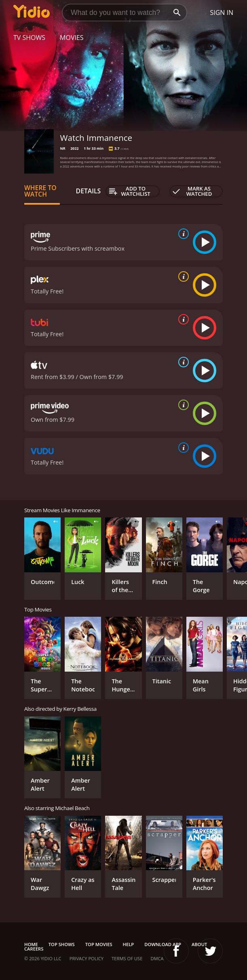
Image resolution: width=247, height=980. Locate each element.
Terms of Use (127, 958)
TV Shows (29, 38)
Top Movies (99, 944)
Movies (72, 38)
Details (89, 191)
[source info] (182, 234)
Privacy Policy (87, 958)
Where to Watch (40, 191)
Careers (34, 949)
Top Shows (62, 944)
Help (129, 944)
